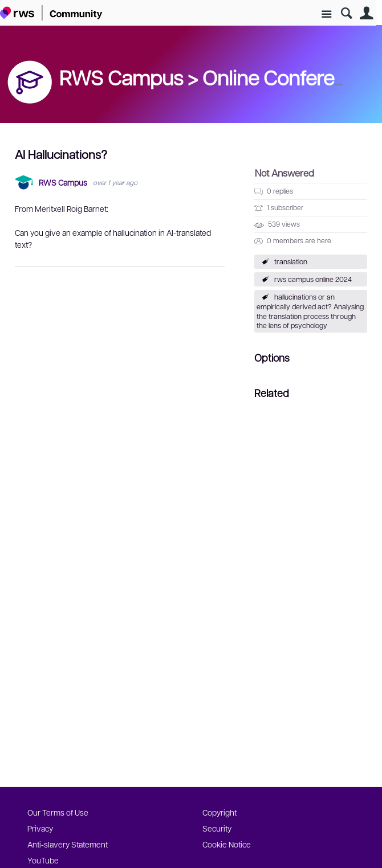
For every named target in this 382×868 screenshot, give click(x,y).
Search (346, 13)
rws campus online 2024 (313, 279)
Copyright (220, 812)
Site (326, 15)
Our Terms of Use (58, 812)
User (366, 13)
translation (291, 261)
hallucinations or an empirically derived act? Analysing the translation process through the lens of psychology (310, 311)
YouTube (43, 860)
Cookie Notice (227, 844)
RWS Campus (63, 183)
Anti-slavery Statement (68, 844)
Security (217, 828)
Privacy (40, 828)
